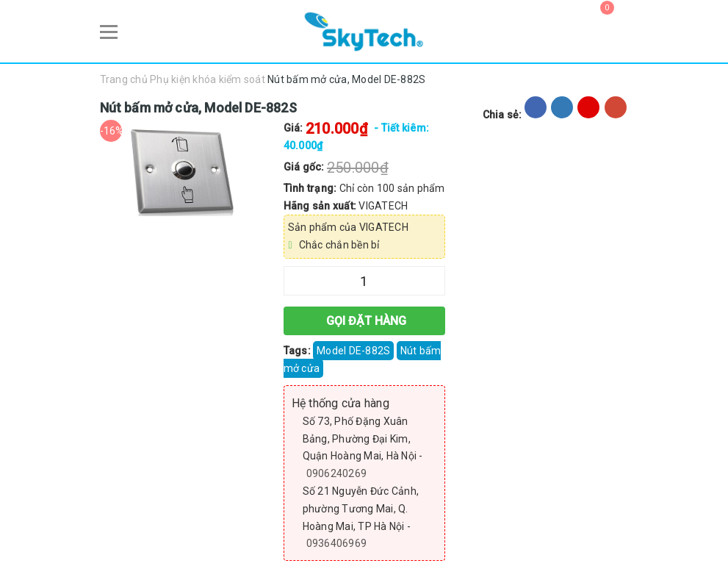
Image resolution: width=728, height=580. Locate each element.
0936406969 (337, 543)
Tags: (299, 351)
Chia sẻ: (502, 115)
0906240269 (337, 473)
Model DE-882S (353, 351)
